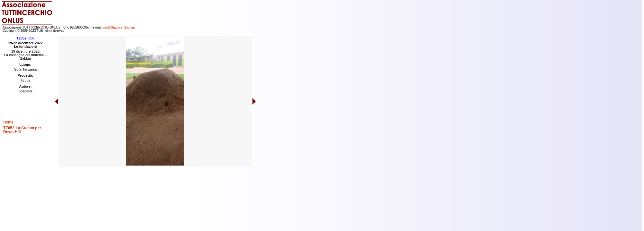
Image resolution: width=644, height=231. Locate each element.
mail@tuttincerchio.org (119, 27)
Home (8, 122)
